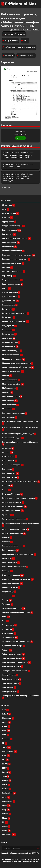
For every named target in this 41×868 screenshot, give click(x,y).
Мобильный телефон (15, 34)
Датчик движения (11, 292)
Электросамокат (11, 692)
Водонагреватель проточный (16, 259)
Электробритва (10, 675)
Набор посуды (10, 417)
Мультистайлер (10, 405)
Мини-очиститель (11, 380)
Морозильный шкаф (12, 396)
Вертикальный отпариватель (17, 238)
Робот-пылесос (10, 550)
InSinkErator (9, 801)
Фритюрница (9, 633)
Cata (5, 735)
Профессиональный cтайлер (16, 529)
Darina (6, 826)
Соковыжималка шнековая (15, 567)
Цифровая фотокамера (14, 646)
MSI (5, 760)
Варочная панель (12, 230)
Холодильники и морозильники (17, 642)
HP (5, 822)
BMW (6, 768)
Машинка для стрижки (14, 359)
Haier (6, 756)
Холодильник (10, 637)
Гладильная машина (12, 280)
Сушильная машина (13, 583)
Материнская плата (13, 355)
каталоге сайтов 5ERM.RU (28, 853)
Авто (6, 209)
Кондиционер (9, 326)
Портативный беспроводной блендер (20, 498)
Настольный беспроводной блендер (19, 434)
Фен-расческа (10, 625)
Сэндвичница (9, 592)
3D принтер (9, 205)
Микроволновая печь (13, 371)
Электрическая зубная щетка (17, 662)
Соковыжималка (11, 563)
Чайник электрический (13, 654)
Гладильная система (12, 284)
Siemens (7, 739)
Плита (7, 490)
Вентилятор (9, 234)
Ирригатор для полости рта (16, 313)
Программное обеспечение (15, 519)
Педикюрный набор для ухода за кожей (21, 481)
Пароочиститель (11, 477)
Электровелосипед (12, 679)
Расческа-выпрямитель (14, 546)
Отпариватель (10, 461)
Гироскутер (9, 276)
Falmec (6, 814)
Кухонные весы (10, 346)
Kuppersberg (10, 751)
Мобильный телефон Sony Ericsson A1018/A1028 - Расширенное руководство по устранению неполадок (18, 177)
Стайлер (7, 571)
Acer (5, 710)
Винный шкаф (9, 247)
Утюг (6, 617)
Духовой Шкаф (10, 301)
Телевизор (9, 596)
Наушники (8, 448)
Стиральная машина (13, 575)
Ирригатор (9, 309)
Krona (6, 830)
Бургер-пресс (9, 222)
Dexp (6, 810)
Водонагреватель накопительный (19, 255)
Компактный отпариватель (16, 321)
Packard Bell (9, 793)
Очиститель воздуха (13, 465)
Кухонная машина (11, 342)
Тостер (7, 600)
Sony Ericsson (11, 40)
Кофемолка (9, 338)
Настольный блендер (13, 438)
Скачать (20, 138)
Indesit (6, 714)
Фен (5, 621)
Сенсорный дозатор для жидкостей (19, 554)
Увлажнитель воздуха (14, 608)
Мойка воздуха (10, 388)
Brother (7, 789)
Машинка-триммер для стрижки (18, 363)
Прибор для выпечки (13, 511)
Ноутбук (8, 452)
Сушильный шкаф (11, 588)
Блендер (8, 217)
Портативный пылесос (13, 502)
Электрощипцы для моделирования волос (21, 697)
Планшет (8, 486)
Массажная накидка (12, 351)
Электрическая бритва (14, 658)
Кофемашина (10, 334)
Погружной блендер (13, 494)
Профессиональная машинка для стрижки (20, 524)
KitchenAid (8, 718)
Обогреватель (10, 456)
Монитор (8, 392)
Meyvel (6, 722)
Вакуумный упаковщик (14, 226)
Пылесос (8, 542)
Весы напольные (11, 242)
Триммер (8, 604)
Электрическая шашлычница (16, 671)
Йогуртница (9, 317)
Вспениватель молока (13, 263)
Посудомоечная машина (14, 506)
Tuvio (6, 776)
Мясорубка (9, 409)
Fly (5, 743)
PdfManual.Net (21, 4)
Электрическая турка (13, 667)
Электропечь (9, 687)
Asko (6, 730)
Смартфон (9, 558)
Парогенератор (10, 473)
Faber (6, 785)
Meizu (6, 818)
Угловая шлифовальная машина (17, 612)
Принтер (8, 515)
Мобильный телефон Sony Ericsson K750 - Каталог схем (18, 166)
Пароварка (8, 469)
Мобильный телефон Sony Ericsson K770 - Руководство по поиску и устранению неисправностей (18, 155)
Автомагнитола (11, 213)
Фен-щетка (8, 629)
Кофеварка (9, 330)
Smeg (7, 747)
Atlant (6, 726)
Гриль (6, 288)
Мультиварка (10, 401)
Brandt (7, 772)
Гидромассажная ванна (14, 272)
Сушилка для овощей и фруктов (18, 579)
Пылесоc (7, 538)
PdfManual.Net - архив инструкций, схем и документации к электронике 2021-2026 (21, 860)
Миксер (7, 376)
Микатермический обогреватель (18, 367)
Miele (6, 806)
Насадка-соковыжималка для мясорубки (20, 428)
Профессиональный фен (14, 533)
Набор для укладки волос (15, 413)
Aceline (7, 780)
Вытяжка (8, 267)
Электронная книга (12, 683)
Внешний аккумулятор (13, 251)
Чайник (7, 650)
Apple (6, 797)
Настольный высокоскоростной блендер (20, 443)
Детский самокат (11, 297)
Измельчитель (10, 305)
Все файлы (9, 835)
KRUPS (6, 764)
